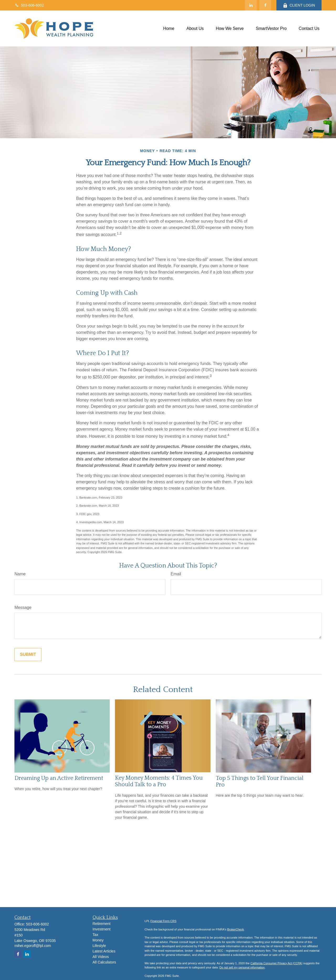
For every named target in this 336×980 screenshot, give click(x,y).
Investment (102, 929)
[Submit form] (28, 655)
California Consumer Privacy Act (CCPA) (276, 963)
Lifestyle (99, 946)
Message (23, 607)
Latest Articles (104, 951)
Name (20, 574)
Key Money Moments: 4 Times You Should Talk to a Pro (159, 781)
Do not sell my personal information (242, 967)
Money (98, 940)
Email (176, 574)
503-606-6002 (29, 5)
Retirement (102, 924)
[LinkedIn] (251, 5)
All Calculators (104, 962)
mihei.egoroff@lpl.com (33, 946)
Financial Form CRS (163, 921)
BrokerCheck (235, 929)
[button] (169, 28)
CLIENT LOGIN (299, 5)
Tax (96, 935)
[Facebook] (265, 5)
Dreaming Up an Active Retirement (59, 778)
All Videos (101, 957)
